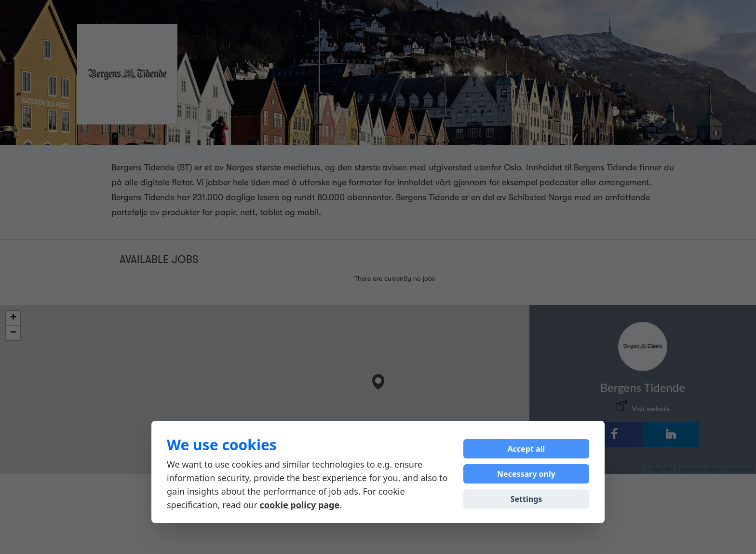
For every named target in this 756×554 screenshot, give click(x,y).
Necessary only (526, 474)
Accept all (526, 449)
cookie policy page (300, 505)
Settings (526, 499)
